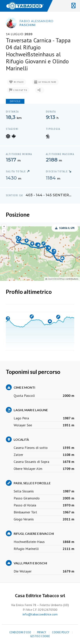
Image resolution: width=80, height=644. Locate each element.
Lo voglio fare (45, 82)
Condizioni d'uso (20, 632)
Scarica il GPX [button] (65, 228)
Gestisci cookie (40, 636)
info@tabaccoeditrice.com (40, 614)
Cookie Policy (61, 632)
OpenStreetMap (56, 279)
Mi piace (16, 82)
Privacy (42, 632)
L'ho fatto (18, 90)
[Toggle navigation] (73, 6)
